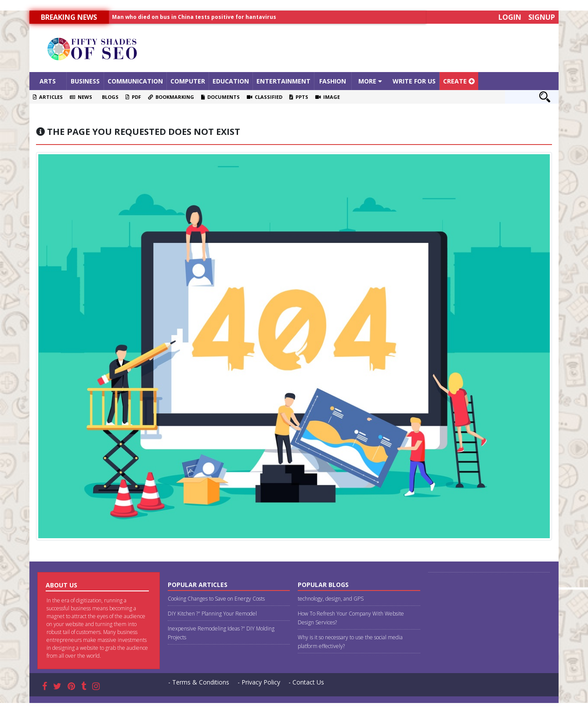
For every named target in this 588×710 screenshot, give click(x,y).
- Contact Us (306, 682)
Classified (265, 97)
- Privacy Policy (259, 682)
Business (85, 81)
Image (328, 97)
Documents (220, 97)
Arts (48, 81)
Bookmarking (171, 97)
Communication (135, 81)
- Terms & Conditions (199, 682)
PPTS (299, 97)
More (370, 81)
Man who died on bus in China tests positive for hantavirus (194, 17)
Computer (188, 81)
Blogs (109, 97)
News (81, 97)
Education (231, 81)
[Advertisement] (360, 48)
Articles (48, 97)
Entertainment (283, 81)
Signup (542, 17)
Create (459, 81)
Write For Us (414, 81)
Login (510, 17)
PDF (133, 97)
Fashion (333, 81)
